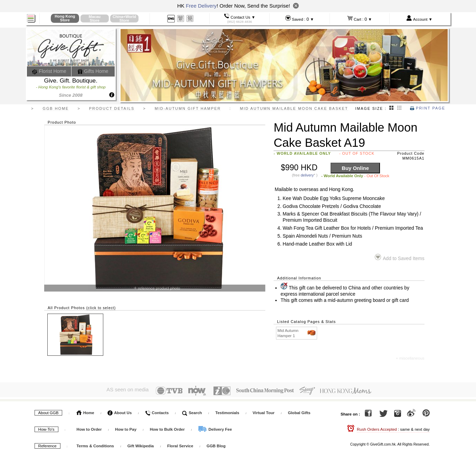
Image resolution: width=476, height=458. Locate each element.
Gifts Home (93, 71)
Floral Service (180, 444)
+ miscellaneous (410, 358)
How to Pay (126, 427)
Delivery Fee (215, 427)
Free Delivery (201, 6)
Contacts (157, 411)
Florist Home (49, 71)
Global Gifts (299, 411)
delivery (307, 175)
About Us (120, 411)
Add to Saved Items (399, 257)
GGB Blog (216, 444)
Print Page (428, 108)
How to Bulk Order (168, 427)
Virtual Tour (263, 411)
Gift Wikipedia (141, 444)
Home (85, 411)
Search (192, 411)
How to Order (89, 427)
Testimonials (227, 411)
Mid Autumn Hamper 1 (297, 333)
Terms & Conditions (95, 444)
